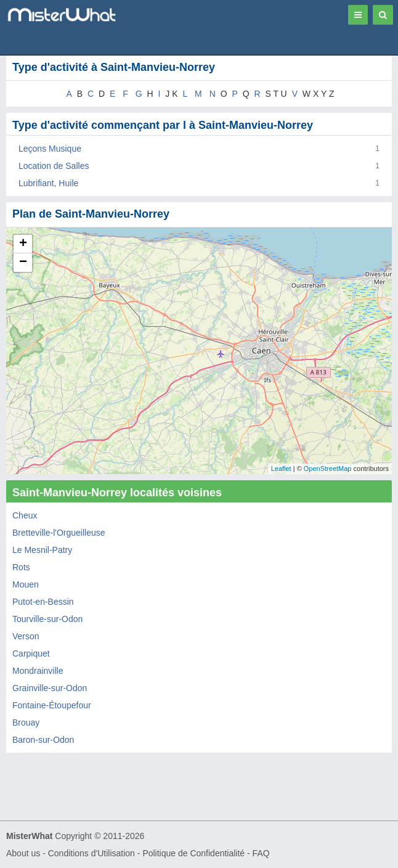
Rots (21, 567)
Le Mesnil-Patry (42, 550)
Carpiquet (31, 653)
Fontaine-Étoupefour (52, 705)
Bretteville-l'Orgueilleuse (59, 533)
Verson (26, 636)
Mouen (26, 584)
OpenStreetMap (328, 469)
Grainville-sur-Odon (50, 688)
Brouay (26, 723)
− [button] (23, 263)
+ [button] (23, 244)
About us (23, 853)
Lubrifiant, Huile (48, 183)
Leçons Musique (50, 149)
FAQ (261, 853)
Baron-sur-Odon (43, 740)
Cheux (25, 515)
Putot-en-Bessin (43, 602)
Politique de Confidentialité (193, 853)
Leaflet (281, 469)
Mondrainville (38, 671)
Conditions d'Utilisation (91, 853)
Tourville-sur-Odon (47, 619)
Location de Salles (54, 166)
